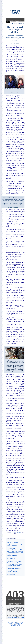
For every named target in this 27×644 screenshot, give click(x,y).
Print (18, 22)
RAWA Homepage (12, 622)
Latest (8, 539)
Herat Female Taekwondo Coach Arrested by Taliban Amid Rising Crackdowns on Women (15, 570)
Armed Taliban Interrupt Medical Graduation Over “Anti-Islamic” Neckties (14, 566)
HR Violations (19, 533)
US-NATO (12, 533)
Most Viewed (13, 539)
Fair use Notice (18, 624)
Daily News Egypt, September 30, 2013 (15, 618)
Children (15, 533)
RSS (15, 22)
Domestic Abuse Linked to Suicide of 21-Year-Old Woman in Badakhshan (15, 558)
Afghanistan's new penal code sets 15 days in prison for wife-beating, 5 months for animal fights (15, 554)
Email (22, 22)
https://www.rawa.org (16, 625)
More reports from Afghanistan (16, 623)
